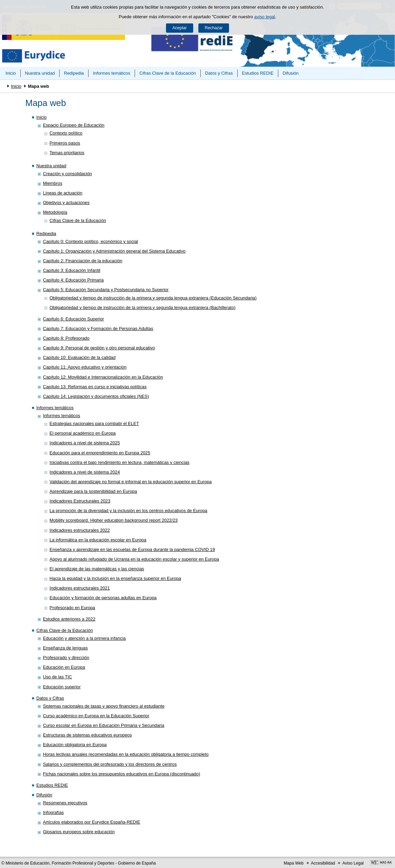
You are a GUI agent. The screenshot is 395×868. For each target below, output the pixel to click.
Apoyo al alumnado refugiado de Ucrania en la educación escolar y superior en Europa (134, 559)
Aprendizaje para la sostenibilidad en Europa (93, 491)
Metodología (55, 212)
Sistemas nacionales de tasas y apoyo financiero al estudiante (104, 706)
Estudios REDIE (258, 73)
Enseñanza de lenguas (65, 648)
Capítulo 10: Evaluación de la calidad (79, 357)
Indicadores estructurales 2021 (80, 588)
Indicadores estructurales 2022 (80, 530)
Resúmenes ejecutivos (65, 803)
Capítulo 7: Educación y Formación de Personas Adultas (98, 329)
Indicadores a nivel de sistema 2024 (85, 472)
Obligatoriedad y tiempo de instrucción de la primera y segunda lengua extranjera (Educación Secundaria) (153, 298)
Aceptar (179, 28)
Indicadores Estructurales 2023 (80, 501)
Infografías (53, 812)
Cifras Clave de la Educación (168, 73)
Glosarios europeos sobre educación (79, 832)
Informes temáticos (112, 73)
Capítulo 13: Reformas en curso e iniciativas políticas (95, 387)
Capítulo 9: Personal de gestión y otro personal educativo (99, 348)
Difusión (291, 73)
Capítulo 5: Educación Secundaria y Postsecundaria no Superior (106, 290)
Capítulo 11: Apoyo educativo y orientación (85, 367)
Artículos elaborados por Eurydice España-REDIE (92, 822)
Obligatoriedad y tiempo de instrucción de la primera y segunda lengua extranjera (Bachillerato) (143, 308)
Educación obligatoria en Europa (75, 745)
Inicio (11, 73)
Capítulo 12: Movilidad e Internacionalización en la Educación (103, 377)
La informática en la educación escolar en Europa (98, 540)
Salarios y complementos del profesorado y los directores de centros (110, 764)
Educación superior (62, 687)
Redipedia (74, 73)
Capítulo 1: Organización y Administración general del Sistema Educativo (114, 251)
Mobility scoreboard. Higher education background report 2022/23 (114, 520)
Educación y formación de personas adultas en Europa (103, 598)
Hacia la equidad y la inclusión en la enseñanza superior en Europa (115, 578)
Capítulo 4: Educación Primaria (73, 280)
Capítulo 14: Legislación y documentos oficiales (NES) (96, 396)
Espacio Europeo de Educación (74, 125)
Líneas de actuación (63, 193)
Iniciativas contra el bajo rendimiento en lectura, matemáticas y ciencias (119, 462)
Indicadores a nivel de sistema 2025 (85, 443)
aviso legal (264, 17)
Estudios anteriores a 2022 (69, 619)
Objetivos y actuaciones (66, 203)
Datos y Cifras (219, 73)
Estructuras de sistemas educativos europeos (87, 735)
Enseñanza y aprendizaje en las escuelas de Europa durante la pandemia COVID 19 (132, 549)
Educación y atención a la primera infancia (84, 638)
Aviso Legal (353, 863)
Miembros (53, 183)
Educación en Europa (64, 667)
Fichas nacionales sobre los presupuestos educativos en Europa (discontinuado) (122, 774)
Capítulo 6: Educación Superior (74, 319)
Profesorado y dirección (66, 658)
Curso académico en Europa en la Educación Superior (96, 716)
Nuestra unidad (40, 73)
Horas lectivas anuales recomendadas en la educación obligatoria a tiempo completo (126, 754)
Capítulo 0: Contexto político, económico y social (91, 241)
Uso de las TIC (58, 677)
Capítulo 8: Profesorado (66, 338)
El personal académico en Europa (83, 433)
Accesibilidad (323, 863)
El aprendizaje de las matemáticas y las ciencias (97, 569)
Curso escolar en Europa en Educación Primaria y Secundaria (104, 725)
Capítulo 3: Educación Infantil (72, 270)
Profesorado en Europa (72, 608)
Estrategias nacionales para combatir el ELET (94, 424)
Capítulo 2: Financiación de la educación (83, 261)
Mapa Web (294, 863)
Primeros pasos (65, 143)
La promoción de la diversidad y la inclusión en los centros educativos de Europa (128, 511)
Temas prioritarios (67, 153)
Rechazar (214, 28)
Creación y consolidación (67, 174)
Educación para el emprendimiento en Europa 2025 (100, 453)
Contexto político (66, 133)
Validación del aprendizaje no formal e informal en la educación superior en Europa (131, 482)
